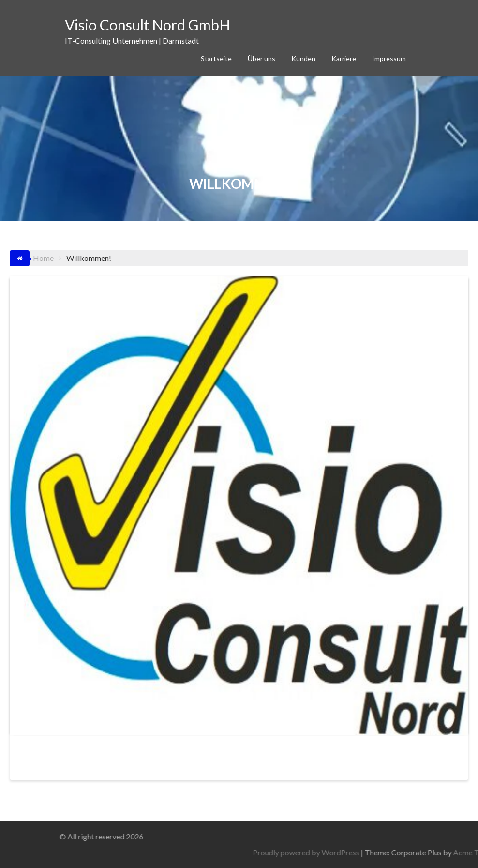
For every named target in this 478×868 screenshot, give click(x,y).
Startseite (216, 58)
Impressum (389, 58)
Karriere (344, 58)
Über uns (261, 58)
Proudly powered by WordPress (350, 852)
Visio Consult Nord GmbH (148, 25)
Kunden (303, 58)
